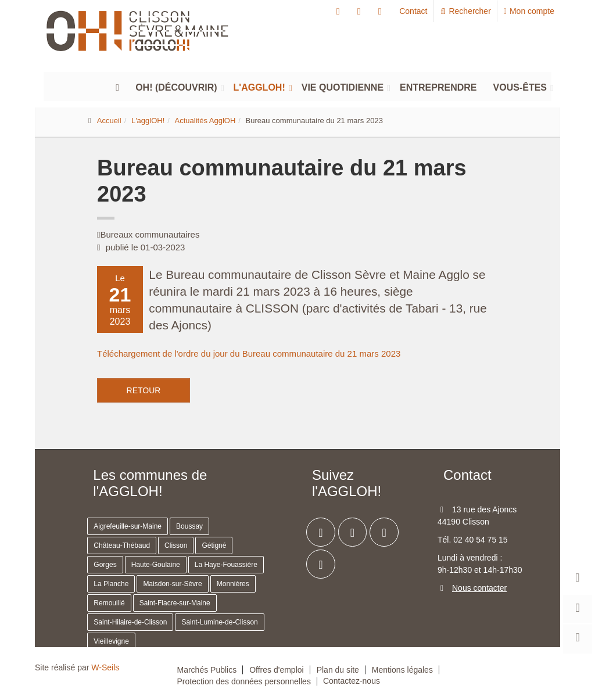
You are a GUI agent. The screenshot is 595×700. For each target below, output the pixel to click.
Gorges (105, 565)
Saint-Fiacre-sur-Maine (175, 603)
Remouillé (109, 603)
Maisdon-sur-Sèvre (172, 584)
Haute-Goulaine (156, 565)
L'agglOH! (259, 85)
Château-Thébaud (122, 545)
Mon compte (529, 11)
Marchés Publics (207, 670)
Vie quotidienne (343, 85)
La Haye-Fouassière (226, 565)
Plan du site (338, 670)
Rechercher (465, 11)
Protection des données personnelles (244, 681)
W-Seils (105, 667)
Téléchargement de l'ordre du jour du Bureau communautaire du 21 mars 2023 (249, 353)
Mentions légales (402, 670)
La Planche (111, 584)
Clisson (176, 545)
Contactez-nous (352, 681)
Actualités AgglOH (205, 121)
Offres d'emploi (276, 670)
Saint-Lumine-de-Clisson (219, 622)
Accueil (109, 121)
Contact (413, 11)
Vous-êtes (520, 85)
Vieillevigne (111, 641)
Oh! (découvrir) (176, 85)
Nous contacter (479, 588)
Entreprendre (438, 85)
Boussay (189, 526)
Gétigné (214, 545)
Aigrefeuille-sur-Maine (128, 526)
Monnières (233, 584)
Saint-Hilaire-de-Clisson (130, 622)
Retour (144, 390)
